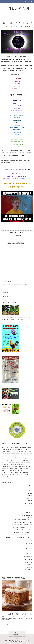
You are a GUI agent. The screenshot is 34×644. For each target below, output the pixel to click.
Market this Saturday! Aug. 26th (23, 522)
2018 (28, 506)
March (29, 551)
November (28, 510)
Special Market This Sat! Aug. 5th (23, 535)
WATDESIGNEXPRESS (17, 642)
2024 (28, 491)
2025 (28, 488)
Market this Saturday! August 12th (23, 527)
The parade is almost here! (24, 530)
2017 (29, 508)
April (29, 548)
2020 (28, 501)
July (29, 541)
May (29, 546)
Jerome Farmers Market (17, 8)
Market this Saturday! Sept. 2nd (23, 520)
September (27, 515)
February (28, 554)
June (29, 543)
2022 (28, 496)
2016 (29, 560)
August (28, 518)
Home (17, 639)
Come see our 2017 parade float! (23, 532)
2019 (28, 503)
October (28, 513)
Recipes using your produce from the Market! (19, 537)
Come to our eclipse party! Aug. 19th (17, 23)
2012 (28, 570)
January (28, 556)
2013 (29, 567)
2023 (28, 493)
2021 (29, 498)
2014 (29, 565)
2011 (29, 572)
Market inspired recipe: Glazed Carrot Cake (20, 614)
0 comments (17, 236)
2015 (29, 562)
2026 (29, 486)
